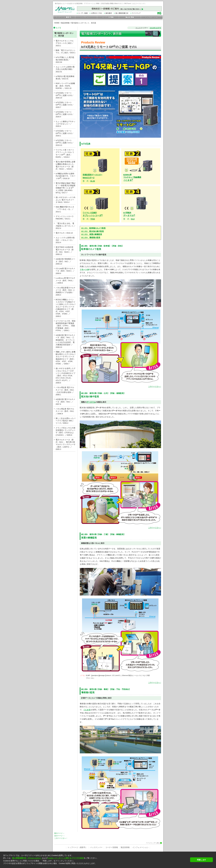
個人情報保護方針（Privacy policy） (27, 858)
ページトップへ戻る (153, 843)
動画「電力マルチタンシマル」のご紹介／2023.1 (66, 51)
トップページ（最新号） (77, 847)
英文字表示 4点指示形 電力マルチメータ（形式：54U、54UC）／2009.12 (65, 251)
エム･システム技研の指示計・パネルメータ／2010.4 (65, 240)
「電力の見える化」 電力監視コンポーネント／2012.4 (66, 226)
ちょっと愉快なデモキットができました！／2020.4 (66, 124)
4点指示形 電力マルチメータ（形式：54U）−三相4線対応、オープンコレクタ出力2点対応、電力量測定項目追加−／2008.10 (65, 341)
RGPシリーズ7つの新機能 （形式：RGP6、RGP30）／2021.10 (65, 86)
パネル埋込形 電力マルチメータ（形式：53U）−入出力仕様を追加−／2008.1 (65, 391)
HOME (57, 23)
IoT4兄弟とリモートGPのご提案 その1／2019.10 (65, 143)
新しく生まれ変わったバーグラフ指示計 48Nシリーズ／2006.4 (66, 421)
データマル (91, 402)
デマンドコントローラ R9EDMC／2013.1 (65, 218)
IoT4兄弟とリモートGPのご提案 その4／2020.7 (65, 105)
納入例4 (91, 237)
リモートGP (85, 269)
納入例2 (93, 231)
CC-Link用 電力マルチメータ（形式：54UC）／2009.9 (65, 271)
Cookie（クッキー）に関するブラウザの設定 (66, 858)
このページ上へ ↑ (155, 386)
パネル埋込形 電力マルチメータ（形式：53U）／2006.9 (65, 411)
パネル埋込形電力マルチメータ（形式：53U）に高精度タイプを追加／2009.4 (66, 291)
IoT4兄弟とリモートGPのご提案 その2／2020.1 (65, 133)
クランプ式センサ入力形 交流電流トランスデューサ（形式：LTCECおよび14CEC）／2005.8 (66, 431)
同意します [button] (201, 860)
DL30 (93, 181)
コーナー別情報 (112, 847)
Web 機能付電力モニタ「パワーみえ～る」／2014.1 (65, 209)
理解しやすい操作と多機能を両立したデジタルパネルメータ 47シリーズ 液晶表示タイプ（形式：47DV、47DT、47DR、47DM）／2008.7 (66, 358)
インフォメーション (140, 847)
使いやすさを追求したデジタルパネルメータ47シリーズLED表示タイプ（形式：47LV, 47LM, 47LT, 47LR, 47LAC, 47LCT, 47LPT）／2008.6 (66, 376)
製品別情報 (65, 23)
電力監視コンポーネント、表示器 (84, 23)
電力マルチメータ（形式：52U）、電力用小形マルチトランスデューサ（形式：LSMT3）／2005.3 (66, 444)
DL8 (133, 219)
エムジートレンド (65, 11)
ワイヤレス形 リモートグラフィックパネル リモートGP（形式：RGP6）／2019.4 (65, 153)
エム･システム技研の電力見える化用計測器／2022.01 (65, 69)
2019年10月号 (155, 28)
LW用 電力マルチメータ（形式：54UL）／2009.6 (65, 281)
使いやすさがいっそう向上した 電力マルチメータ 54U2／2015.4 (66, 200)
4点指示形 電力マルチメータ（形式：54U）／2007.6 (65, 402)
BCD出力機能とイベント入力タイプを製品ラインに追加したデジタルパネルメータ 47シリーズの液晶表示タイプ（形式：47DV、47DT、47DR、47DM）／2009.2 (66, 308)
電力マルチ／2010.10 (64, 233)
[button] (96, 866)
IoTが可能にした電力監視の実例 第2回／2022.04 (65, 60)
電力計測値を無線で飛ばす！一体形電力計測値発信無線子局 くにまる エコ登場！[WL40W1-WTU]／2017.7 (66, 188)
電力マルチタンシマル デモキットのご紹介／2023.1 (65, 43)
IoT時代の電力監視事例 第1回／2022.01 (65, 78)
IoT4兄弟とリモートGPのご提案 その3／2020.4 (65, 114)
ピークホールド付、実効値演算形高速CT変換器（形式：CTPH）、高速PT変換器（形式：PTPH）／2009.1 (66, 326)
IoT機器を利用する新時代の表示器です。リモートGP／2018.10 (66, 176)
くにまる (132, 177)
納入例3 (92, 234)
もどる (58, 28)
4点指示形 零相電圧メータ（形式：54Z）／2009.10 (65, 261)
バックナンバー (96, 847)
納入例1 (93, 228)
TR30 (93, 219)
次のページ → (59, 836)
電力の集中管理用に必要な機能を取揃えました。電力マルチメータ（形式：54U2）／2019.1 (66, 165)
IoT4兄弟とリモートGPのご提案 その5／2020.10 (65, 95)
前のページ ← (59, 833)
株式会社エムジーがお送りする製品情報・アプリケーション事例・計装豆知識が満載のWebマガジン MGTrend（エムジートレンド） (101, 3)
